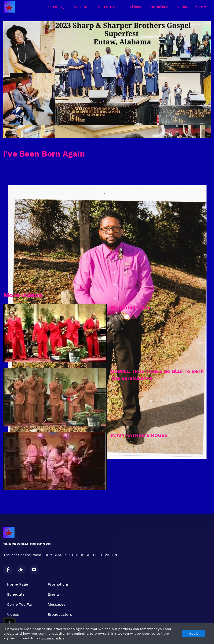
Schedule (82, 7)
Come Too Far (110, 7)
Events (181, 7)
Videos (135, 7)
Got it (194, 633)
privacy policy (53, 638)
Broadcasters (60, 614)
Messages (57, 604)
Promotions (158, 7)
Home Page (56, 7)
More (200, 7)
